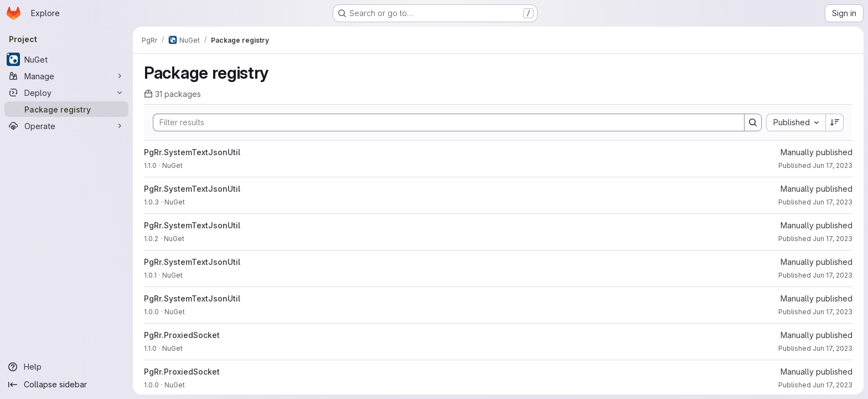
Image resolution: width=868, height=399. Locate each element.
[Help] (66, 367)
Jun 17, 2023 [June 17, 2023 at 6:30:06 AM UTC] (833, 165)
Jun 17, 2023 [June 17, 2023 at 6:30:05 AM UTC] (833, 312)
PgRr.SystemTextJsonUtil (192, 152)
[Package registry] (66, 109)
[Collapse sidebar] (66, 385)
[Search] (443, 122)
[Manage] (66, 76)
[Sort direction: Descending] (835, 122)
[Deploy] (66, 93)
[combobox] (796, 122)
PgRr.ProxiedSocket (182, 335)
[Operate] (66, 126)
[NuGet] (66, 59)
